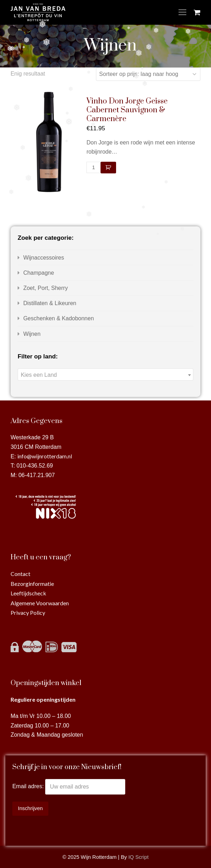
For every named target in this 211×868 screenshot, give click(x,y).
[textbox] (105, 375)
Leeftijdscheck (28, 593)
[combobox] (105, 374)
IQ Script (138, 857)
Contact (20, 574)
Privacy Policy (28, 613)
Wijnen (32, 334)
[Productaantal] (94, 167)
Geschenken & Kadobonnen (59, 318)
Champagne (39, 273)
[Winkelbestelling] (148, 74)
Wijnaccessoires (44, 258)
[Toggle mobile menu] (182, 12)
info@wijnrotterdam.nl (45, 456)
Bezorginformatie (32, 584)
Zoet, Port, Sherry (46, 288)
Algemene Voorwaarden (40, 603)
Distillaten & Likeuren (50, 303)
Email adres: (29, 787)
